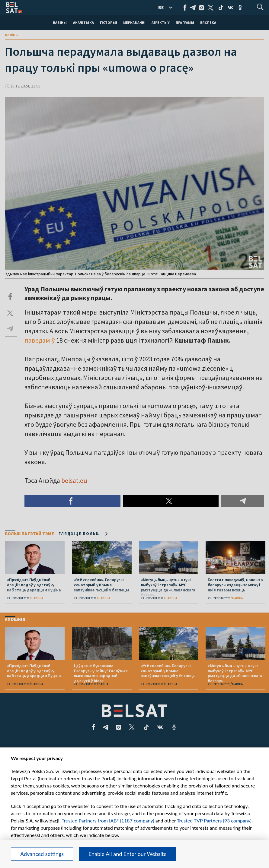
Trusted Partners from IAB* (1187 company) (108, 820)
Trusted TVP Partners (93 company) (214, 820)
